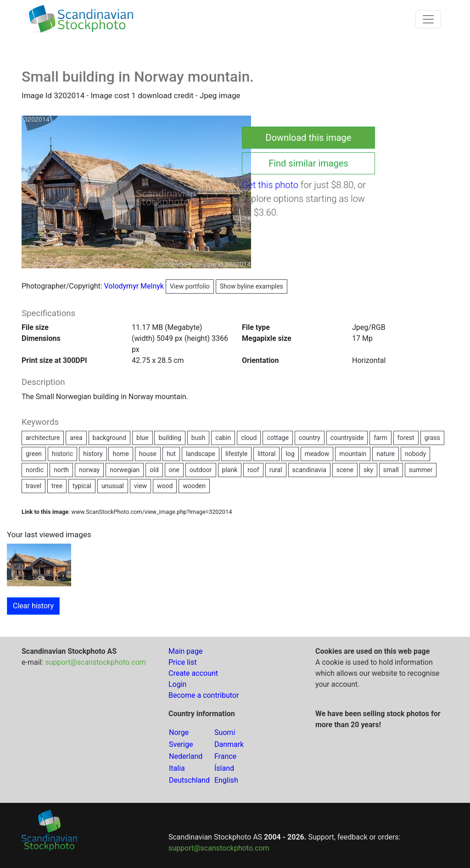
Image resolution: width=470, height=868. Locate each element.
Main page (186, 651)
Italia (177, 768)
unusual (113, 486)
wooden (194, 486)
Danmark (229, 744)
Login (177, 684)
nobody (415, 454)
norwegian (125, 470)
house (148, 454)
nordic (35, 470)
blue (142, 438)
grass (432, 438)
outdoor (201, 470)
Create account (193, 673)
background (110, 438)
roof (253, 470)
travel (34, 486)
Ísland (224, 768)
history (93, 454)
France (225, 756)
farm (380, 438)
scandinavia (309, 470)
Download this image (309, 138)
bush (199, 438)
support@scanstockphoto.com (95, 662)
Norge (179, 732)
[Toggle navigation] (428, 19)
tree (57, 486)
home (120, 454)
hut (171, 454)
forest (406, 438)
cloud (249, 438)
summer (421, 470)
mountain (353, 454)
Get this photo (270, 185)
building (170, 438)
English (226, 780)
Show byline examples (252, 286)
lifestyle (236, 454)
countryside (347, 438)
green (34, 454)
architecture (43, 438)
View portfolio (190, 286)
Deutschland (189, 780)
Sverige (181, 744)
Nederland (186, 756)
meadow (317, 454)
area (76, 438)
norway (89, 470)
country (310, 438)
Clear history (33, 606)
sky (368, 470)
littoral (266, 454)
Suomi (225, 732)
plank (230, 470)
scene (345, 470)
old (154, 470)
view (140, 486)
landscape (201, 454)
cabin (223, 438)
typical (82, 486)
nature (386, 454)
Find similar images (308, 163)
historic (62, 454)
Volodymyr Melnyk (159, 286)
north (61, 470)
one (174, 470)
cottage (277, 438)
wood (165, 486)
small (391, 470)
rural (276, 470)
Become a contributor (204, 695)
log (290, 454)
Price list (183, 662)
